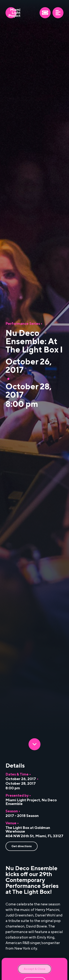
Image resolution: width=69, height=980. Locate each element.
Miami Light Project (23, 800)
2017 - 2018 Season (22, 816)
